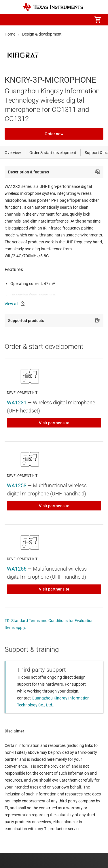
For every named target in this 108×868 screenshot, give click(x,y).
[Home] (53, 7)
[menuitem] (49, 20)
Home (10, 34)
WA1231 (17, 402)
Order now (54, 134)
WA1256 (17, 569)
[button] (10, 20)
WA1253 (17, 485)
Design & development (42, 34)
